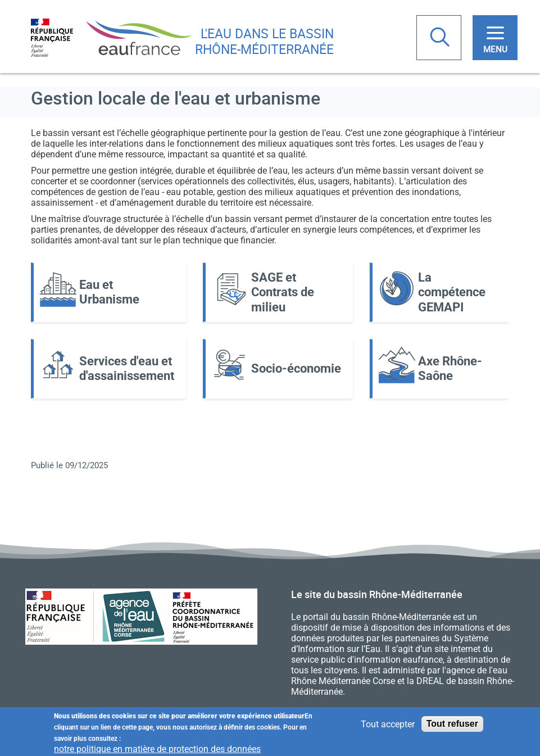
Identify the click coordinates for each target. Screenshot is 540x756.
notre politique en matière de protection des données (157, 751)
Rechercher (441, 38)
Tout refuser (452, 726)
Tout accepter (388, 726)
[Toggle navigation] (495, 38)
